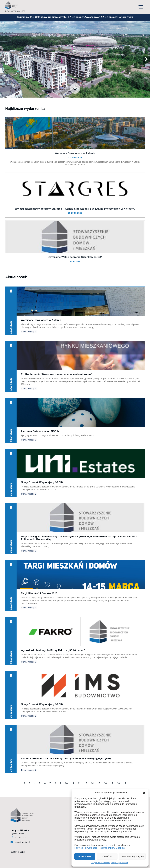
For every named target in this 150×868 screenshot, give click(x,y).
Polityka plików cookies (100, 863)
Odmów (107, 856)
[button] (144, 793)
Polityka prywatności (119, 863)
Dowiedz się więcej (132, 856)
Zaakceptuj (85, 856)
